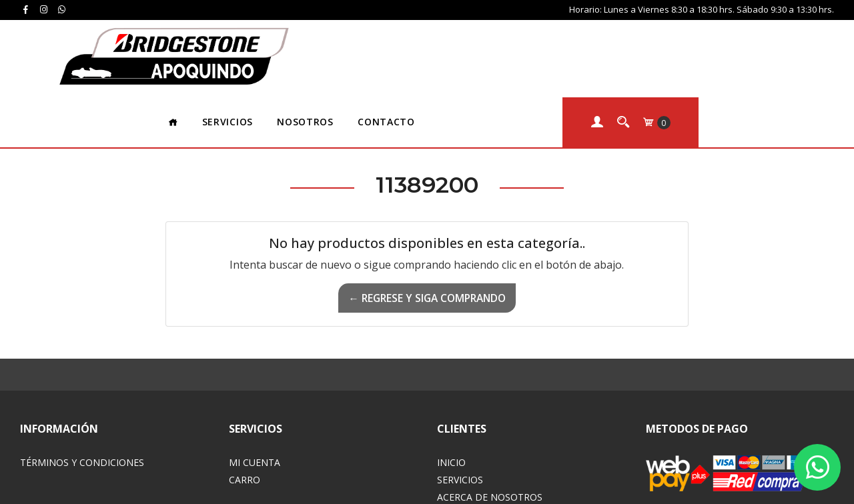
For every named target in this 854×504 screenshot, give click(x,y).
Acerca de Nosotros (490, 419)
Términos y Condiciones (82, 384)
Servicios (363, 43)
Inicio (451, 384)
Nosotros (441, 43)
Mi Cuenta (255, 384)
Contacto (522, 43)
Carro (245, 402)
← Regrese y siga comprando (427, 220)
